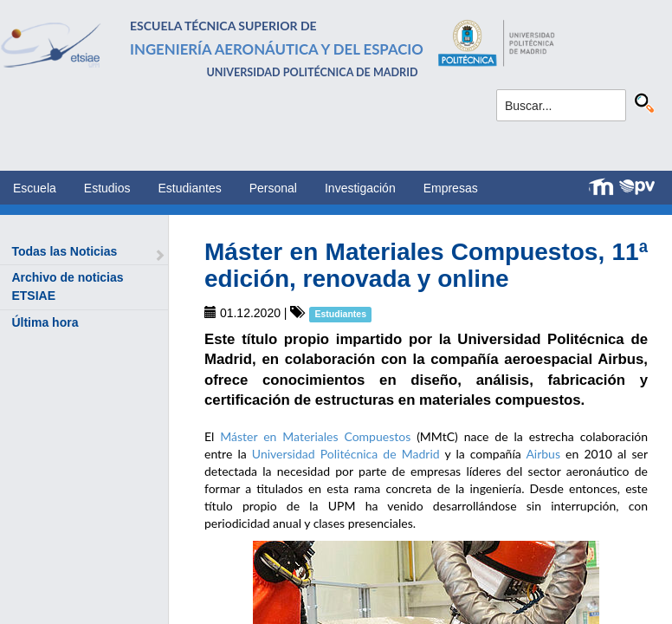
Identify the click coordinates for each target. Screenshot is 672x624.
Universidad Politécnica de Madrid (346, 454)
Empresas (451, 188)
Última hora (45, 322)
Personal (273, 188)
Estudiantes (190, 188)
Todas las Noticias (64, 251)
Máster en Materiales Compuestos (315, 436)
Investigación (360, 188)
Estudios (107, 188)
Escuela (35, 188)
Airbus (543, 454)
